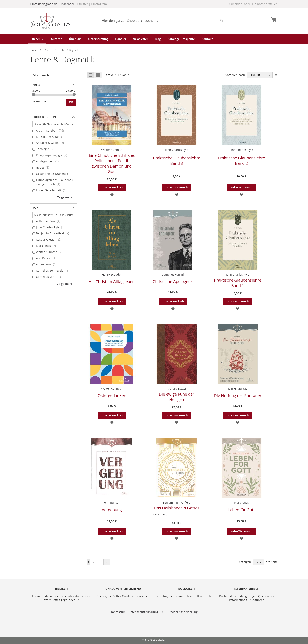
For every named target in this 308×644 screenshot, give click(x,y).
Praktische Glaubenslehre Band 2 (241, 161)
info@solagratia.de (45, 4)
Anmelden (235, 4)
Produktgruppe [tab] (45, 117)
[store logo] (50, 21)
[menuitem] (37, 39)
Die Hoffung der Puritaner (238, 395)
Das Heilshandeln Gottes (177, 508)
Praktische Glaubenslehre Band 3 (177, 161)
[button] (112, 194)
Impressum (118, 612)
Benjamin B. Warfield (177, 502)
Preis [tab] (36, 85)
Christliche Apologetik (173, 281)
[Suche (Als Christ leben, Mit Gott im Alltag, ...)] (54, 124)
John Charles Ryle (177, 150)
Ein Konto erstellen (265, 4)
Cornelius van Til (173, 275)
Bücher (49, 50)
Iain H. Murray (238, 388)
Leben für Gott (241, 510)
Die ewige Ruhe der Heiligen (177, 397)
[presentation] (61, 624)
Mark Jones (241, 502)
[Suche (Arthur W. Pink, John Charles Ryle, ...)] (54, 215)
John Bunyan (112, 502)
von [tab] (36, 207)
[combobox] (161, 21)
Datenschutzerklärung (144, 612)
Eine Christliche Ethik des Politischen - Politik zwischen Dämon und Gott (112, 163)
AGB (164, 612)
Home (34, 50)
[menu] (154, 39)
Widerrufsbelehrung (184, 612)
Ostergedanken (112, 395)
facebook (68, 4)
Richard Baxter (177, 388)
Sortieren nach (235, 75)
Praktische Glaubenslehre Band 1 (238, 283)
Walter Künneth (112, 150)
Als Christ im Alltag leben (112, 281)
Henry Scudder (112, 275)
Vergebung (112, 510)
